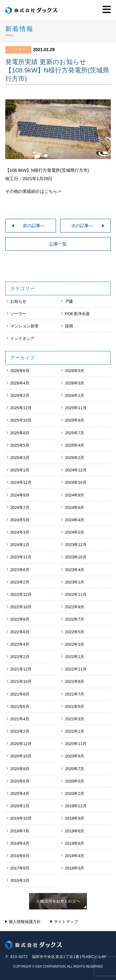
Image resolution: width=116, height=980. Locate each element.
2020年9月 (75, 756)
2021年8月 (20, 694)
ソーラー (18, 314)
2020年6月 (20, 781)
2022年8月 (20, 619)
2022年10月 (21, 607)
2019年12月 (76, 806)
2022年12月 (21, 594)
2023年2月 (20, 582)
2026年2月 (20, 395)
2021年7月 (75, 694)
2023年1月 (75, 582)
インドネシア (22, 338)
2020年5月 (75, 781)
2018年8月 (75, 843)
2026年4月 (20, 383)
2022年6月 (20, 632)
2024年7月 (20, 507)
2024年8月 (75, 495)
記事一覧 (58, 244)
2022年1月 (75, 657)
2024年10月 (76, 482)
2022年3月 (75, 644)
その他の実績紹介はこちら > (33, 191)
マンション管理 (24, 326)
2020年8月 (20, 769)
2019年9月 (75, 818)
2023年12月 (76, 545)
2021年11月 (76, 669)
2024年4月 (75, 520)
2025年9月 (75, 420)
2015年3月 (20, 880)
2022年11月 (76, 594)
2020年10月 (21, 756)
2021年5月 (75, 707)
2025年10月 (21, 420)
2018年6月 (20, 856)
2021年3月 (75, 719)
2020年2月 (75, 794)
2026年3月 (75, 383)
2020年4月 (20, 794)
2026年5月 (75, 371)
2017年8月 (20, 868)
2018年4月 (75, 856)
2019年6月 (75, 831)
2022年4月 (20, 644)
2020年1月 (20, 806)
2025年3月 (20, 458)
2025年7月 (75, 433)
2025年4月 (75, 445)
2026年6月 (20, 371)
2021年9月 (75, 681)
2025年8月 (20, 433)
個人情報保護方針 (25, 922)
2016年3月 (75, 868)
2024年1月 (20, 545)
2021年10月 (21, 681)
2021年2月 (20, 731)
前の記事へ (34, 226)
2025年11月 (76, 408)
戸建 (69, 301)
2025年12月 (21, 408)
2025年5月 (20, 445)
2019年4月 (20, 843)
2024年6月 (75, 507)
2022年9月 (75, 607)
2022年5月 (75, 632)
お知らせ (18, 301)
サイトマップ (66, 922)
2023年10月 (76, 557)
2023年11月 (21, 557)
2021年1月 (75, 731)
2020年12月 (21, 744)
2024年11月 (21, 482)
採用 (69, 326)
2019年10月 (21, 818)
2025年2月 (75, 458)
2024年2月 (75, 532)
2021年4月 (20, 719)
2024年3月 (20, 532)
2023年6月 (20, 570)
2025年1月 (20, 470)
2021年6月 (20, 707)
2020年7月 (75, 769)
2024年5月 (20, 520)
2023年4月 (75, 570)
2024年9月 (20, 495)
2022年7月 (75, 619)
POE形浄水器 (77, 314)
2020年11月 (76, 744)
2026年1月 (75, 395)
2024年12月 (76, 470)
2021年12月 (21, 669)
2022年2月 (20, 657)
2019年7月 (20, 831)
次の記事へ (82, 226)
